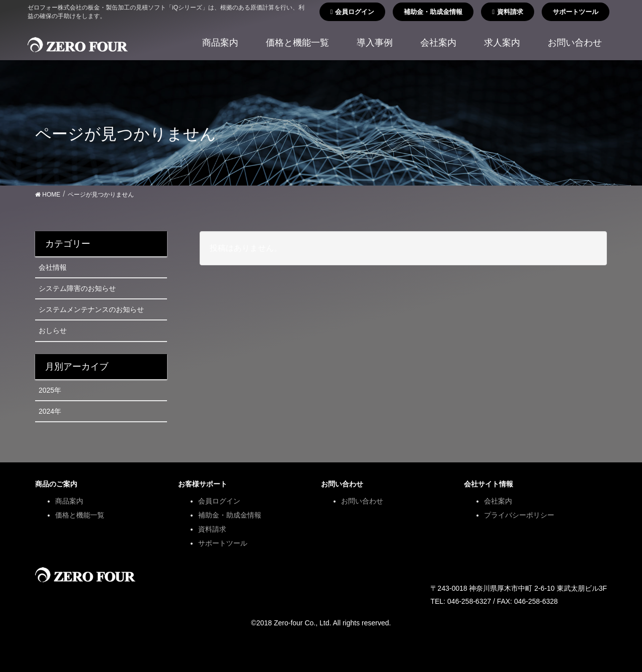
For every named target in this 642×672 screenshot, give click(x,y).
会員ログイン (353, 12)
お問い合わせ (362, 501)
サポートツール (576, 12)
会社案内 (498, 501)
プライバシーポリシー (519, 515)
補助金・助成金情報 (433, 12)
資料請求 (508, 12)
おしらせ (53, 330)
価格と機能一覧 (80, 515)
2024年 (50, 411)
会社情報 (53, 267)
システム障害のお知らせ (77, 288)
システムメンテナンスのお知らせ (91, 309)
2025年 (50, 390)
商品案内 (69, 501)
